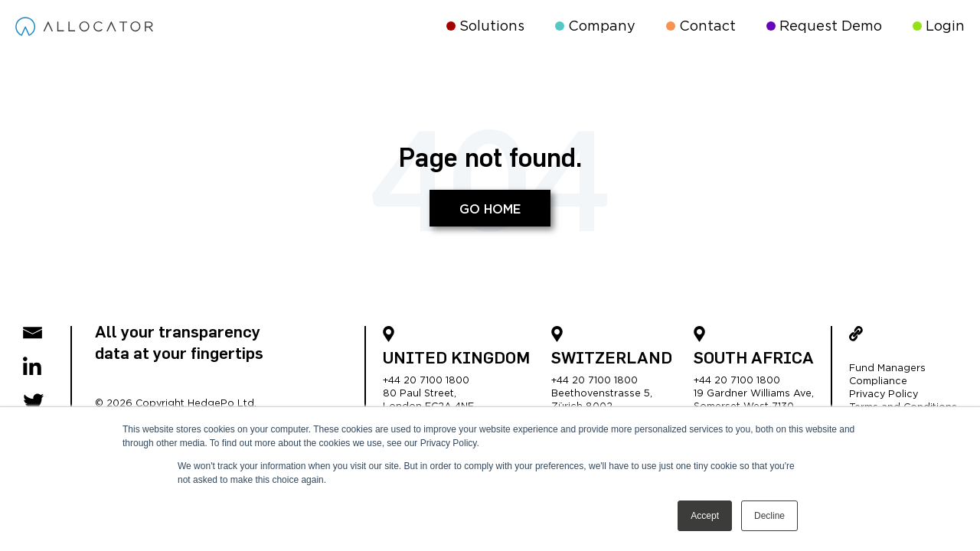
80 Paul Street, (420, 394)
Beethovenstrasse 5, (602, 394)
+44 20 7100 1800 (426, 381)
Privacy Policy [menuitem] (884, 395)
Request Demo (824, 27)
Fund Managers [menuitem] (887, 368)
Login (939, 27)
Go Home (490, 210)
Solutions (485, 27)
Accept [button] (705, 516)
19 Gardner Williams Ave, (754, 394)
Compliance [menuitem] (878, 381)
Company (595, 27)
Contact (701, 27)
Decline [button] (769, 516)
